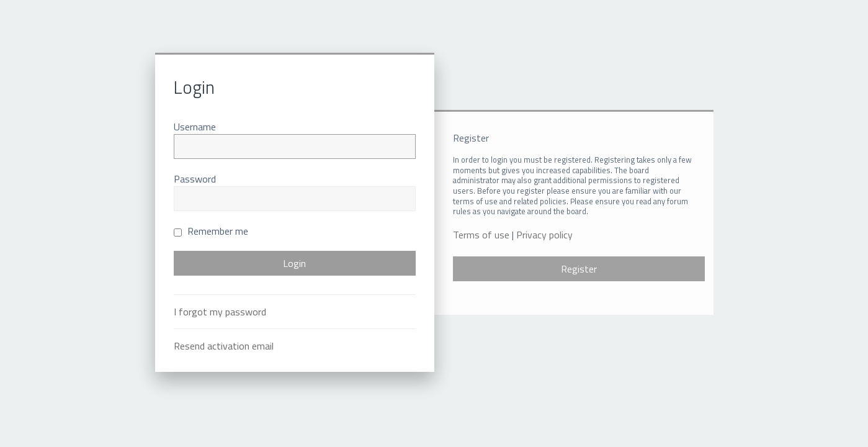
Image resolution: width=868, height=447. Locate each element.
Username (195, 127)
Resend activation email (224, 346)
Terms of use (481, 235)
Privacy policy (544, 235)
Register (579, 269)
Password (195, 179)
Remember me (211, 231)
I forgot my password (220, 312)
